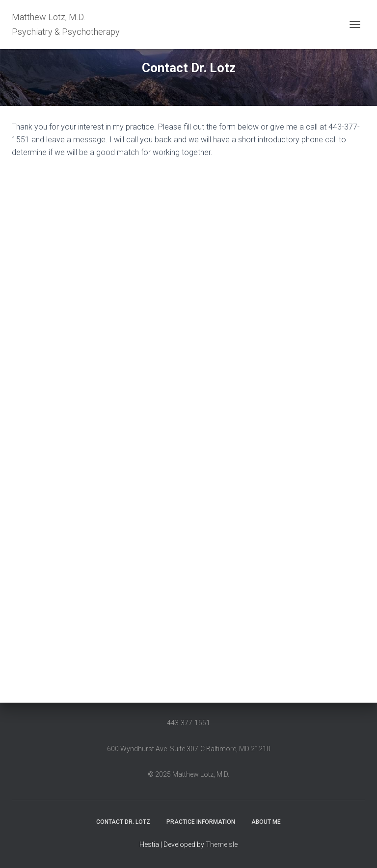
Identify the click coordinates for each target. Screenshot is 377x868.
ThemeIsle (222, 844)
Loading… (169, 425)
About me (266, 822)
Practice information (201, 822)
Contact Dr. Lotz (123, 822)
